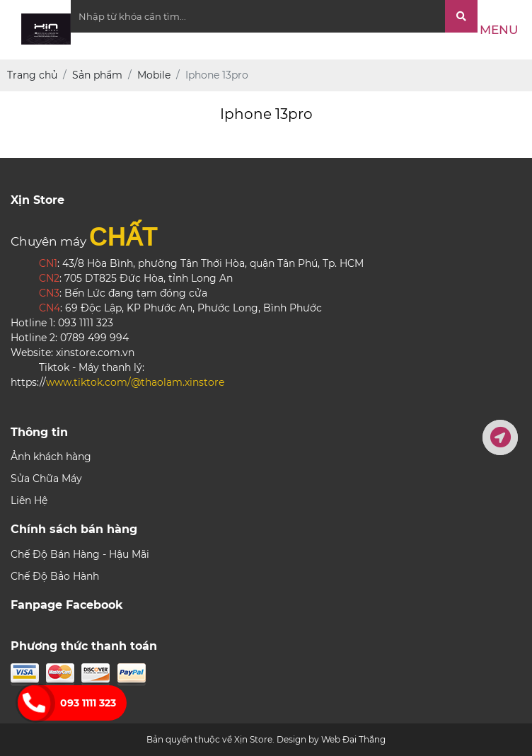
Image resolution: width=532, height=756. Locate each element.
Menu (499, 30)
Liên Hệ (29, 500)
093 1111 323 (88, 703)
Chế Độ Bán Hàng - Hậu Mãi (80, 554)
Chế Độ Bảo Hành (55, 576)
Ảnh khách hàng (51, 457)
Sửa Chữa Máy (46, 479)
